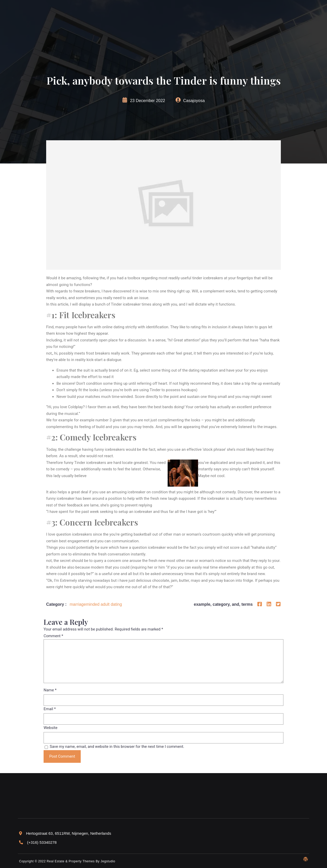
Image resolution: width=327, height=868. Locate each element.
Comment (53, 636)
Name (50, 690)
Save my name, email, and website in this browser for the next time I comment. (117, 747)
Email (50, 709)
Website (51, 728)
